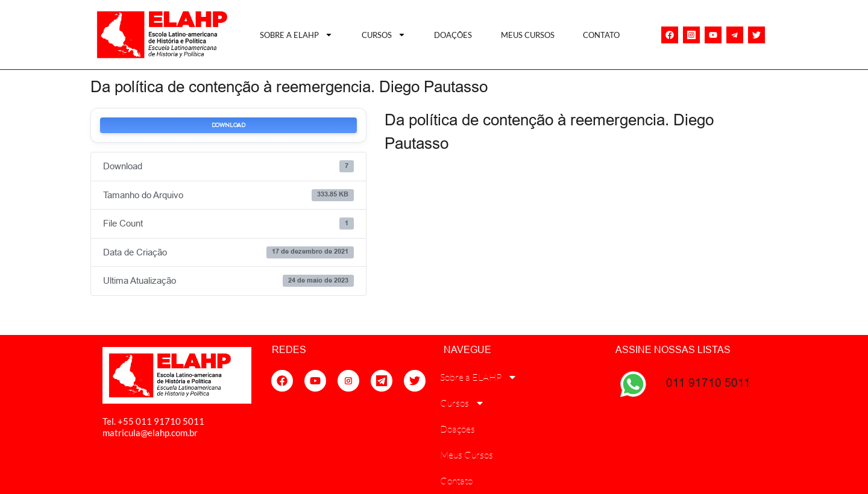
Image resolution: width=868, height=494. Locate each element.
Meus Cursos (528, 35)
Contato (601, 35)
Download (228, 125)
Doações (453, 35)
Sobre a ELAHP (296, 35)
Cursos (384, 35)
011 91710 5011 (708, 383)
